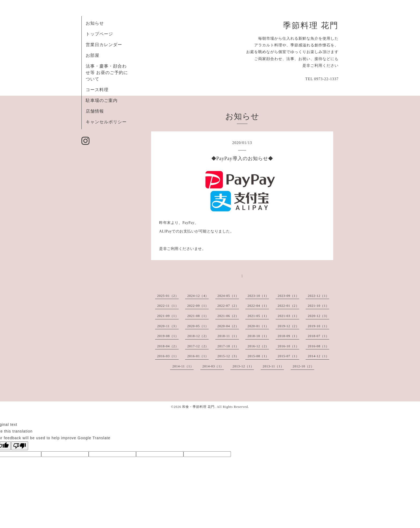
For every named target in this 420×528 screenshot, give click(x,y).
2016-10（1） (288, 346)
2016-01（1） (198, 356)
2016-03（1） (168, 356)
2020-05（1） (198, 326)
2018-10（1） (258, 336)
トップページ (99, 34)
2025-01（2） (168, 296)
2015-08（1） (258, 356)
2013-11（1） (273, 366)
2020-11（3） (168, 326)
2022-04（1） (258, 306)
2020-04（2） (228, 326)
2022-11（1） (168, 306)
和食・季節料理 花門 (198, 407)
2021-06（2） (228, 316)
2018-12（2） (198, 336)
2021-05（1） (258, 316)
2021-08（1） (198, 316)
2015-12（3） (228, 356)
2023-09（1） (288, 296)
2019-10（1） (318, 326)
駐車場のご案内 (102, 100)
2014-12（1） (318, 356)
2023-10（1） (258, 296)
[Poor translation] (20, 446)
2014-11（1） (183, 366)
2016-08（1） (318, 346)
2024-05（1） (228, 296)
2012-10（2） (303, 366)
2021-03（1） (288, 316)
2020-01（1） (258, 326)
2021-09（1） (168, 316)
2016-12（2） (258, 346)
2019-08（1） (168, 336)
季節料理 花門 (311, 25)
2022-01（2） (288, 306)
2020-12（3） (318, 316)
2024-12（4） (198, 296)
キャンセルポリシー (106, 122)
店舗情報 (95, 111)
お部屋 (93, 55)
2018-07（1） (318, 336)
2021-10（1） (318, 306)
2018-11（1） (228, 336)
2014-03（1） (213, 366)
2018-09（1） (288, 336)
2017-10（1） (228, 346)
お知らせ (95, 23)
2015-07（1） (288, 356)
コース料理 (97, 90)
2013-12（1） (243, 366)
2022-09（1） (198, 306)
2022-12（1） (318, 296)
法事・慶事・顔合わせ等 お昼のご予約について (107, 73)
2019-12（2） (288, 326)
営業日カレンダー (104, 45)
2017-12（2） (198, 346)
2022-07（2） (228, 306)
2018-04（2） (168, 346)
